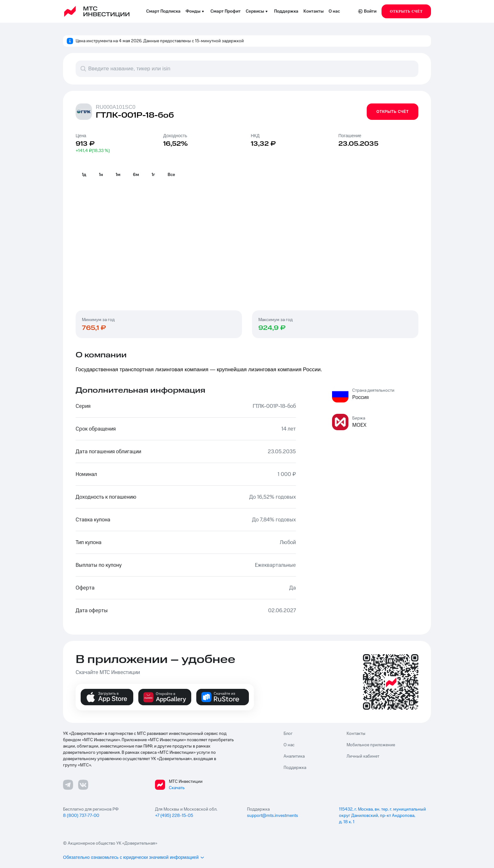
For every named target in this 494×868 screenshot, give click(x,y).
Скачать (177, 788)
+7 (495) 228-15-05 (174, 816)
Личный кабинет (363, 756)
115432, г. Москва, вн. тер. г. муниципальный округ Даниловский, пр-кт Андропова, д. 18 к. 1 (382, 816)
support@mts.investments (273, 816)
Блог (288, 734)
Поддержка (286, 11)
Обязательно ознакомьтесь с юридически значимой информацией (134, 857)
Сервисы (257, 11)
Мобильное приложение (371, 745)
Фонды (195, 11)
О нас (334, 11)
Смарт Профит (226, 11)
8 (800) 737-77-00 (81, 816)
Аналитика (294, 756)
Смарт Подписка (163, 11)
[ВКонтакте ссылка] (83, 785)
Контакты (313, 11)
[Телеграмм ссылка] (68, 785)
